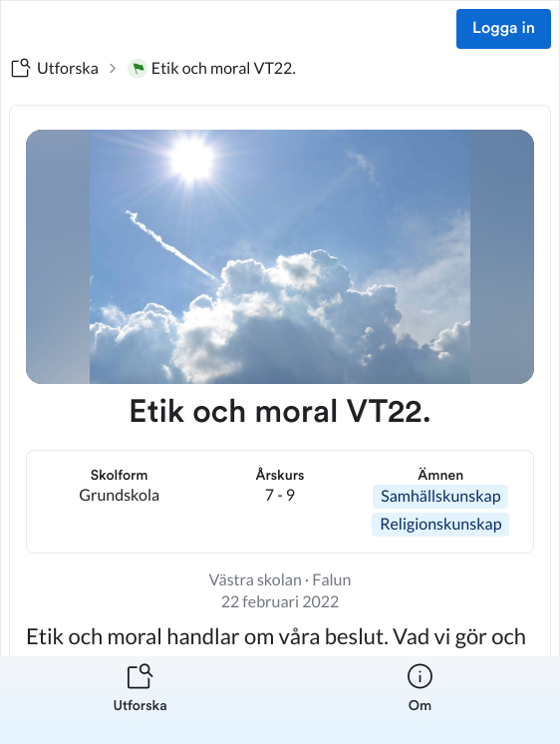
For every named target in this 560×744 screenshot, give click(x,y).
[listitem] (140, 700)
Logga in (504, 29)
